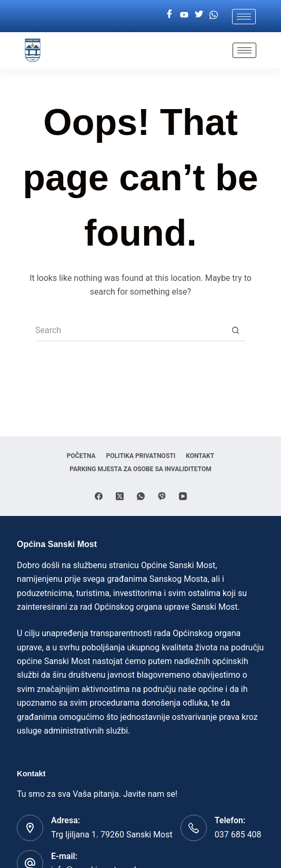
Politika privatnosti (141, 456)
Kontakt (200, 456)
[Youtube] (184, 15)
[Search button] (235, 331)
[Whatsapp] (214, 15)
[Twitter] (199, 15)
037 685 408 (238, 835)
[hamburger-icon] (244, 17)
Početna (81, 456)
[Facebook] (169, 15)
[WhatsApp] (141, 496)
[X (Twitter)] (120, 496)
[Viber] (162, 496)
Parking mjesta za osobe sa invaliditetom (140, 469)
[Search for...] (130, 331)
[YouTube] (183, 496)
